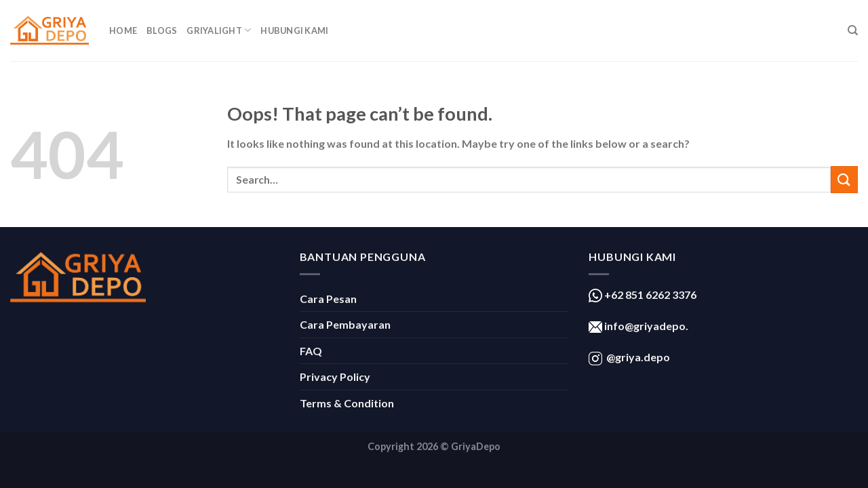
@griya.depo (638, 357)
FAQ (311, 351)
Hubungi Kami (294, 30)
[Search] (853, 30)
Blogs (162, 30)
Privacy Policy (335, 377)
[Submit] (844, 179)
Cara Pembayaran (345, 324)
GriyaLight (219, 30)
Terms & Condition (347, 403)
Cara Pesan (328, 299)
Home (123, 30)
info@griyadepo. (645, 326)
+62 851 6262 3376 (649, 294)
